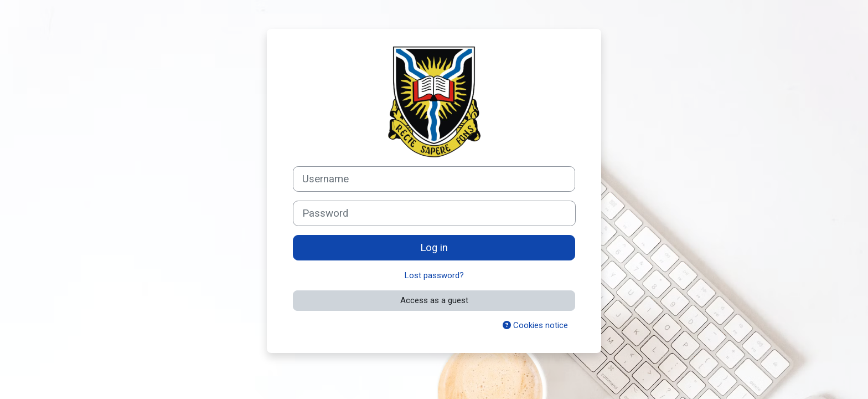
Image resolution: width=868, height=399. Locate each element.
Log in (434, 248)
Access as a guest (434, 300)
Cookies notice (535, 325)
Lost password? (434, 275)
